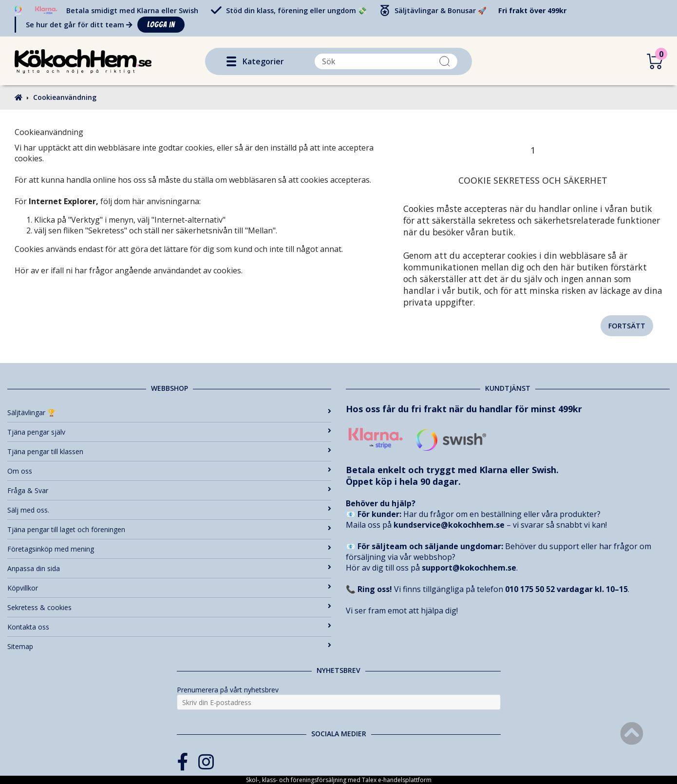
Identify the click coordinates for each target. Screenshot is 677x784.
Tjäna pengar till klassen (169, 451)
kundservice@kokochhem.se (449, 525)
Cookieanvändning (65, 97)
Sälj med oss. (169, 510)
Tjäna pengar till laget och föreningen (169, 529)
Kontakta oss (169, 627)
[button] (231, 61)
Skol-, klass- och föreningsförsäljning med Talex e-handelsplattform (339, 780)
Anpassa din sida (169, 568)
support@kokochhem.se (469, 568)
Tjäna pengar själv (169, 432)
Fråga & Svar (169, 490)
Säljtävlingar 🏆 (169, 412)
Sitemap (169, 646)
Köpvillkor (169, 588)
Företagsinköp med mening (169, 549)
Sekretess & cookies (169, 607)
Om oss (169, 471)
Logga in (161, 25)
